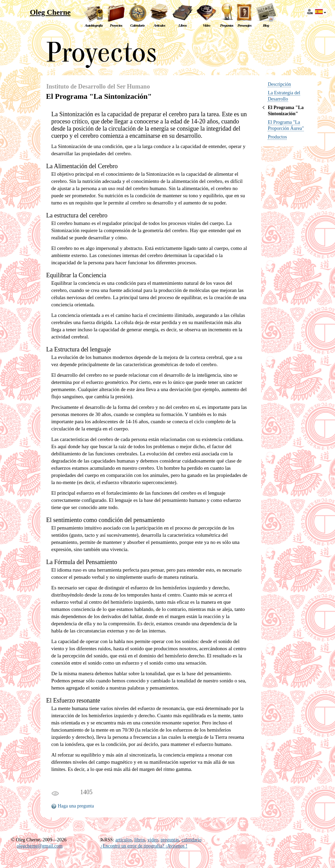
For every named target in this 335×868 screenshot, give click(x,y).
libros (140, 840)
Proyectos (116, 25)
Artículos (160, 25)
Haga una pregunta (76, 806)
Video (206, 25)
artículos (123, 840)
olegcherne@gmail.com (40, 846)
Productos (277, 137)
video (153, 840)
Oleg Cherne (50, 12)
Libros (183, 25)
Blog (266, 25)
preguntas (170, 840)
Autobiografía (94, 25)
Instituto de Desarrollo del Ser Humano (98, 86)
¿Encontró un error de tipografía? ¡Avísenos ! (144, 846)
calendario (191, 840)
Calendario (137, 25)
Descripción (279, 84)
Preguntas (227, 25)
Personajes (245, 25)
